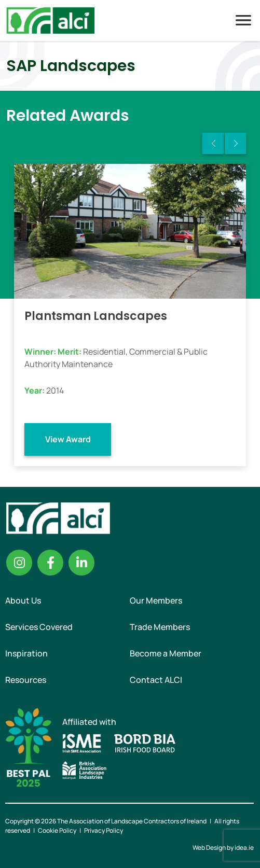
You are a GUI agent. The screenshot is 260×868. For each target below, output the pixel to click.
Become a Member (166, 653)
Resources (26, 680)
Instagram (19, 563)
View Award (68, 439)
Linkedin (81, 563)
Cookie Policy (57, 830)
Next (235, 143)
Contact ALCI (156, 680)
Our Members (156, 600)
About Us (23, 600)
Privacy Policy (104, 830)
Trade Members (160, 627)
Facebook (50, 563)
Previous (213, 143)
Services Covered (39, 627)
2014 (55, 390)
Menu (243, 20)
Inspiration (26, 653)
